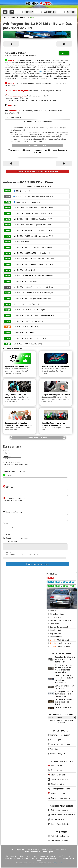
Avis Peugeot (56, 749)
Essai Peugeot (56, 739)
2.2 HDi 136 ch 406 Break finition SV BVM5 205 (31, 230)
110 (60, 643)
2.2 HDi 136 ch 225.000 (22, 270)
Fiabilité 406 (55, 630)
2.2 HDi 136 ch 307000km (23, 281)
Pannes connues (58, 793)
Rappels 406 (55, 633)
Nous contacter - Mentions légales (39, 852)
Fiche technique (57, 614)
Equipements (56, 637)
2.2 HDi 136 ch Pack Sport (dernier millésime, (33, 197)
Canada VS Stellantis (63, 707)
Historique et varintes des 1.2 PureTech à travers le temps (64, 694)
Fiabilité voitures (58, 784)
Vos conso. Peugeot (60, 841)
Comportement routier (60, 627)
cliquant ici (58, 863)
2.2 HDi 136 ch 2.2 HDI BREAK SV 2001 (28, 310)
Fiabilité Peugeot (58, 753)
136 (60, 646)
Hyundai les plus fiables (15, 366)
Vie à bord (55, 624)
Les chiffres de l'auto (60, 824)
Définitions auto (58, 819)
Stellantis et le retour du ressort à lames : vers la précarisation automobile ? (64, 669)
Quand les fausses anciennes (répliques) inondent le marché (54, 424)
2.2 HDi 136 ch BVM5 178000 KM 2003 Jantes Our (32, 315)
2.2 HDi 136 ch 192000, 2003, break (27, 321)
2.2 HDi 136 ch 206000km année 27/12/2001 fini (31, 259)
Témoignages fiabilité (61, 789)
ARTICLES (50, 12)
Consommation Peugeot (61, 744)
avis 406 (55, 617)
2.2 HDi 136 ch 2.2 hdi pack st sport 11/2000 (30, 225)
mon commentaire (38, 564)
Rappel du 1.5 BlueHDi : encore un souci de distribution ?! (65, 659)
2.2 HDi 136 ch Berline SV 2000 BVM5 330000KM (32, 293)
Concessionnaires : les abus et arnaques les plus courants (17, 424)
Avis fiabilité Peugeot (60, 836)
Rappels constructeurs (61, 798)
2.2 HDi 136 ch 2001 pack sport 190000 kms (30, 298)
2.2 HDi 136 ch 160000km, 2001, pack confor (30, 253)
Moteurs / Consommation (61, 620)
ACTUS (71, 12)
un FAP (40, 72)
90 (59, 640)
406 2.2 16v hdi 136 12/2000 (26, 202)
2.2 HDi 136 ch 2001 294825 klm (25, 344)
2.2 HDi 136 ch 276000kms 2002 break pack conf (32, 236)
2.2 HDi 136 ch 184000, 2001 (24, 327)
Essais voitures (58, 770)
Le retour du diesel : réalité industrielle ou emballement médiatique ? (64, 679)
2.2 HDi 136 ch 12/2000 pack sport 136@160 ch (31, 213)
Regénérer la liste (38, 438)
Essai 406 (54, 611)
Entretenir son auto (60, 810)
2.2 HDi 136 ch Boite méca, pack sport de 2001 (31, 208)
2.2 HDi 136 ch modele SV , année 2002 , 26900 (31, 287)
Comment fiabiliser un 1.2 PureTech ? (64, 687)
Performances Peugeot (60, 735)
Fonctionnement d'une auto (63, 815)
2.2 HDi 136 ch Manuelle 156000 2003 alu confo (31, 276)
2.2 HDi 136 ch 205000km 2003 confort (28, 338)
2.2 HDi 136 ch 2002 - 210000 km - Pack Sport (30, 219)
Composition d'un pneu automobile (56, 395)
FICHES (29, 12)
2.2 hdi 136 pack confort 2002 (24, 304)
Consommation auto (60, 779)
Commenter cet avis (38, 145)
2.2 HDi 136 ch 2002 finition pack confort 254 (30, 247)
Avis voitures (57, 765)
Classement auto (58, 775)
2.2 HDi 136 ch (21, 191)
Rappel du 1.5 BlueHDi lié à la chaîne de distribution (64, 702)
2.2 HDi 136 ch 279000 (22, 333)
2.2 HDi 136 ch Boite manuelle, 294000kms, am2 (31, 264)
